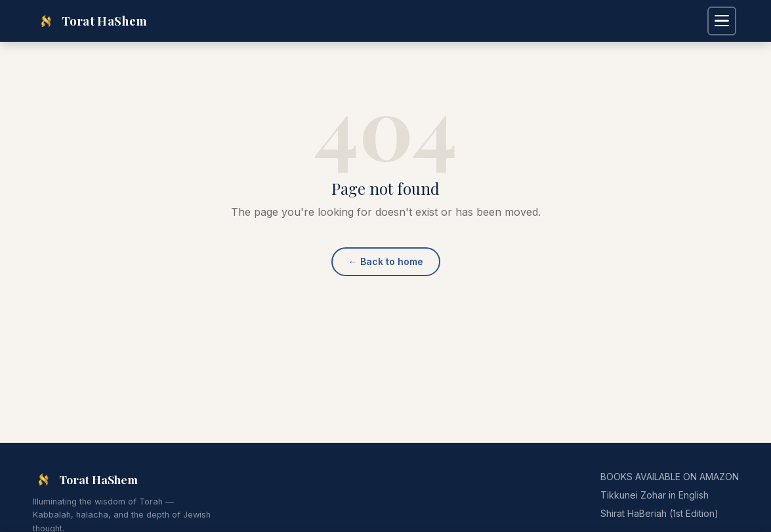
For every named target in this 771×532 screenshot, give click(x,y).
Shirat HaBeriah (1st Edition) (659, 513)
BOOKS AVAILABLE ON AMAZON (670, 477)
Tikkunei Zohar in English (655, 495)
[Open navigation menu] (722, 21)
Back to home (386, 261)
